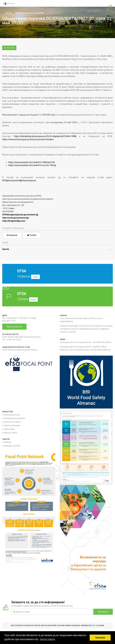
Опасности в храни (12, 422)
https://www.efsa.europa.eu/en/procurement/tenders (28, 139)
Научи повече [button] (47, 639)
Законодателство (12, 415)
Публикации (9, 429)
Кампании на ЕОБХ (12, 446)
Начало (7, 13)
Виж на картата (14, 327)
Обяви (57, 296)
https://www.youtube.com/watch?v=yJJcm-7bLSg (32, 165)
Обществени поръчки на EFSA (29, 13)
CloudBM (100, 626)
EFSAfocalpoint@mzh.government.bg (20, 215)
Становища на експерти (14, 418)
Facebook (12, 235)
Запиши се (103, 612)
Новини (55, 276)
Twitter (32, 235)
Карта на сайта (10, 433)
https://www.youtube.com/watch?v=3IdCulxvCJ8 (31, 162)
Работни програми (12, 425)
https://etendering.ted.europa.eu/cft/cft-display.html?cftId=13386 (45, 136)
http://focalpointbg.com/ (14, 221)
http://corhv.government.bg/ (16, 218)
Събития (7, 442)
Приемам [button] (100, 638)
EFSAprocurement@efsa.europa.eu (19, 180)
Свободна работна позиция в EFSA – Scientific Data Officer (86, 342)
